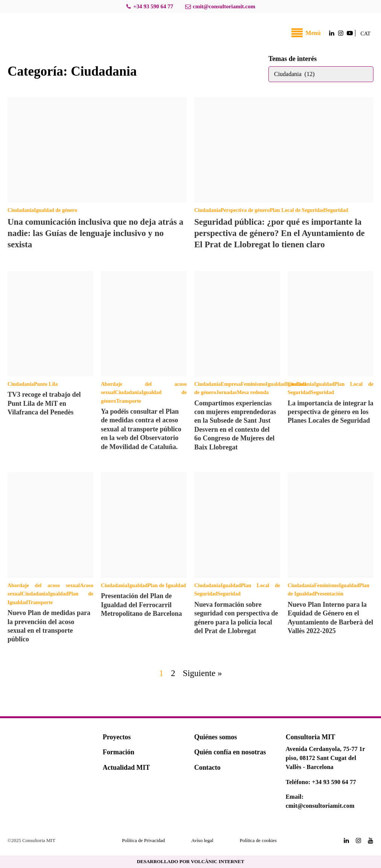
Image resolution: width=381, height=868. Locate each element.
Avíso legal (202, 840)
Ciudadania (21, 210)
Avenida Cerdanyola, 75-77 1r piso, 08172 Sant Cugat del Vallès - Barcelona (325, 758)
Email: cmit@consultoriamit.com (320, 801)
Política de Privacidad (143, 840)
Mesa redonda (253, 392)
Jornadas (226, 392)
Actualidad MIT (126, 767)
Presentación (329, 594)
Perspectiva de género (245, 210)
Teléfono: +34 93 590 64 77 (321, 782)
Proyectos (117, 737)
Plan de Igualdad (167, 586)
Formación (119, 752)
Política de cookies (258, 840)
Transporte (129, 401)
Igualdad (276, 384)
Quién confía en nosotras (230, 752)
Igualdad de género (56, 210)
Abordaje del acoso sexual (44, 586)
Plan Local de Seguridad (297, 210)
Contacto (207, 767)
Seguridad (336, 210)
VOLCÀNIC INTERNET (218, 861)
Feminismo (253, 384)
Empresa (231, 384)
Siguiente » (202, 673)
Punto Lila (46, 384)
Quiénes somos (216, 737)
